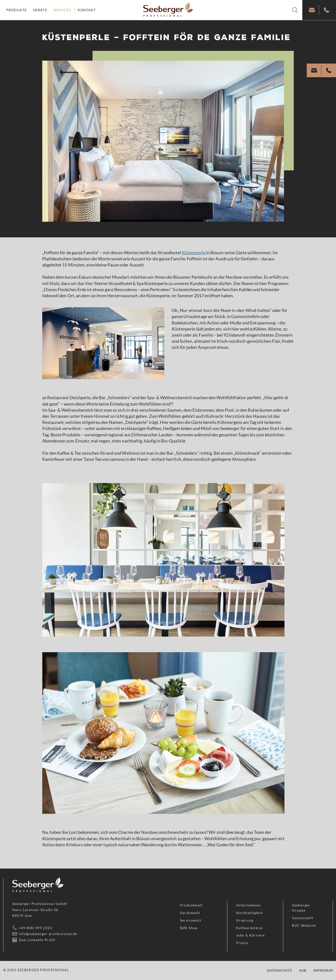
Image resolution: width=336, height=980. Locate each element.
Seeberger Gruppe (301, 908)
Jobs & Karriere (251, 935)
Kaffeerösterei (250, 928)
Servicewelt (191, 920)
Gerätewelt (190, 913)
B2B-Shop (189, 928)
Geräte (40, 10)
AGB (303, 970)
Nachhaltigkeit (250, 913)
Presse (242, 943)
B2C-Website (304, 925)
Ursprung (245, 920)
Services (62, 10)
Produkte (16, 10)
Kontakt (87, 10)
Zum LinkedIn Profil (37, 940)
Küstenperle (194, 253)
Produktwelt (191, 905)
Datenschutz (279, 970)
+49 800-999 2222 (36, 928)
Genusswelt (303, 918)
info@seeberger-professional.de (48, 934)
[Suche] (295, 10)
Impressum (323, 970)
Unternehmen (248, 905)
